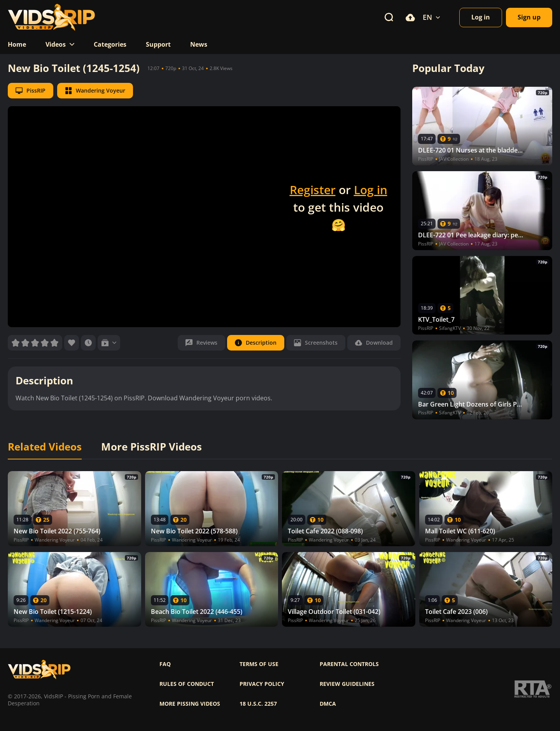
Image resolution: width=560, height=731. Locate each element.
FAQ (165, 664)
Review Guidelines (347, 684)
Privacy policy (262, 684)
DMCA (328, 704)
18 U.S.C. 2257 (258, 704)
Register (313, 190)
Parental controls (349, 664)
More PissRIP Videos (151, 447)
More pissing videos (190, 704)
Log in (371, 190)
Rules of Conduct (187, 684)
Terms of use (259, 664)
